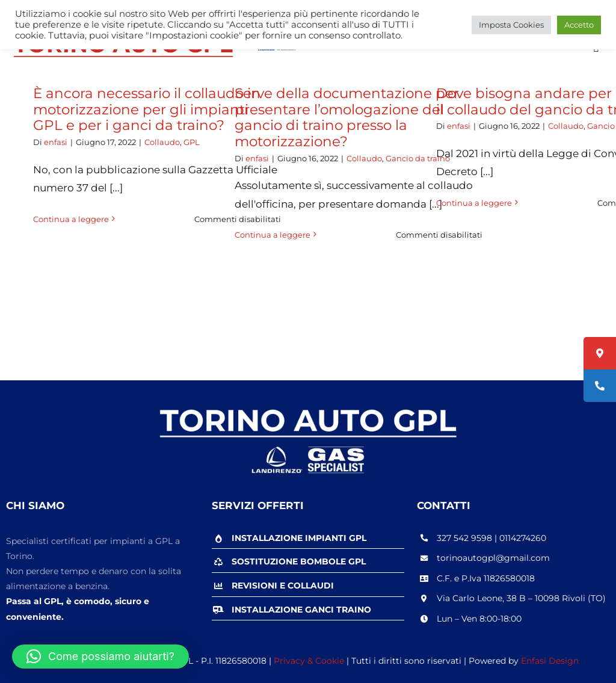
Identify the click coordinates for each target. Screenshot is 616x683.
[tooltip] (600, 353)
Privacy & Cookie (309, 661)
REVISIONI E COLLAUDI (283, 586)
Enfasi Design (550, 661)
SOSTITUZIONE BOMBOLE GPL (299, 561)
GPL (192, 142)
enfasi (56, 142)
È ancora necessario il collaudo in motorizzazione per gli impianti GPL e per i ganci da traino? (147, 109)
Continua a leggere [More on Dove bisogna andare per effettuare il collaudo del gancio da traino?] (474, 203)
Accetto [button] (579, 25)
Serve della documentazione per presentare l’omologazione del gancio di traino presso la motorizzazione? (347, 117)
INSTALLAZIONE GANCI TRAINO (301, 610)
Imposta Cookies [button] (511, 25)
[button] (100, 657)
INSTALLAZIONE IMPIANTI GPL (299, 538)
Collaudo (162, 142)
